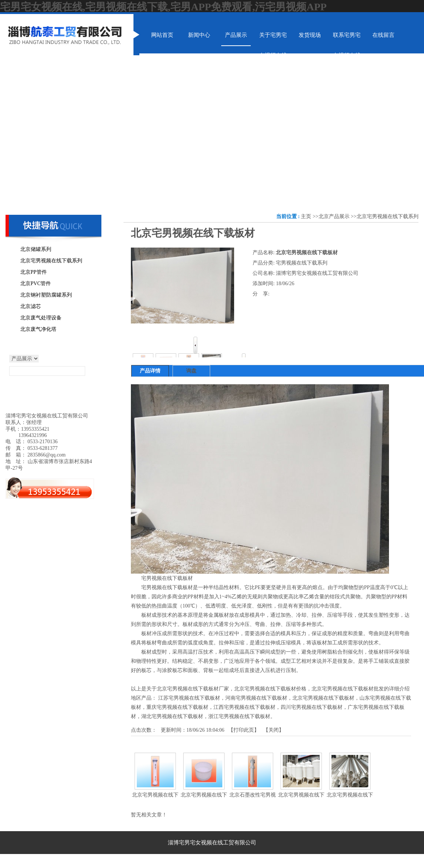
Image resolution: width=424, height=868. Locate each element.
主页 (306, 216)
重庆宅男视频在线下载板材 (177, 707)
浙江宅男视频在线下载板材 (239, 716)
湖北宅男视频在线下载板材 (172, 716)
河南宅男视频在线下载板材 (256, 698)
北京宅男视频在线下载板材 (323, 698)
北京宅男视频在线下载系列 (387, 216)
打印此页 (244, 730)
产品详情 (150, 371)
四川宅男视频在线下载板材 (312, 707)
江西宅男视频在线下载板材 (244, 707)
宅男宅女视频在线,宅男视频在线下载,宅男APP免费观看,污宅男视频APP (163, 7)
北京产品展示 (334, 216)
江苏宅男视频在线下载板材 (189, 698)
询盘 (191, 371)
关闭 (274, 730)
